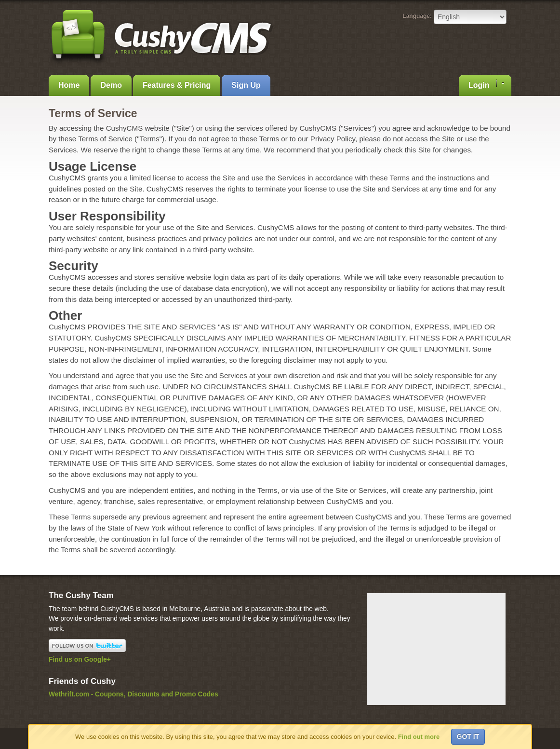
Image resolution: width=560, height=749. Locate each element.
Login (486, 84)
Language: (417, 16)
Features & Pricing (177, 85)
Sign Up (246, 85)
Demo (111, 85)
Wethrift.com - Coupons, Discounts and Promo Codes (133, 694)
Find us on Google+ (80, 660)
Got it (468, 736)
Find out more (419, 737)
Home (69, 85)
